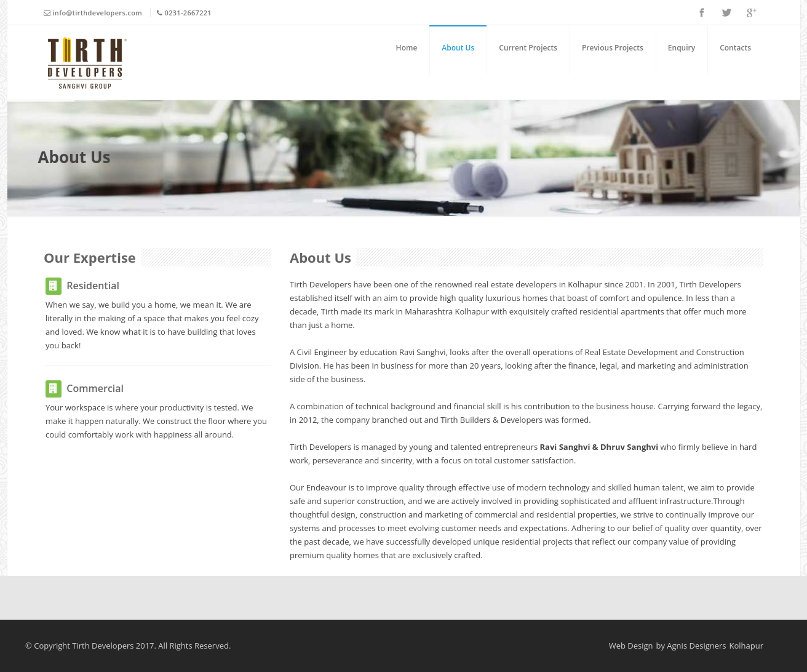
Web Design (631, 646)
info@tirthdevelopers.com (98, 13)
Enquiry (682, 48)
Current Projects (528, 48)
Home (407, 48)
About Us (458, 48)
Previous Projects (613, 48)
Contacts (735, 48)
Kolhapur (747, 646)
